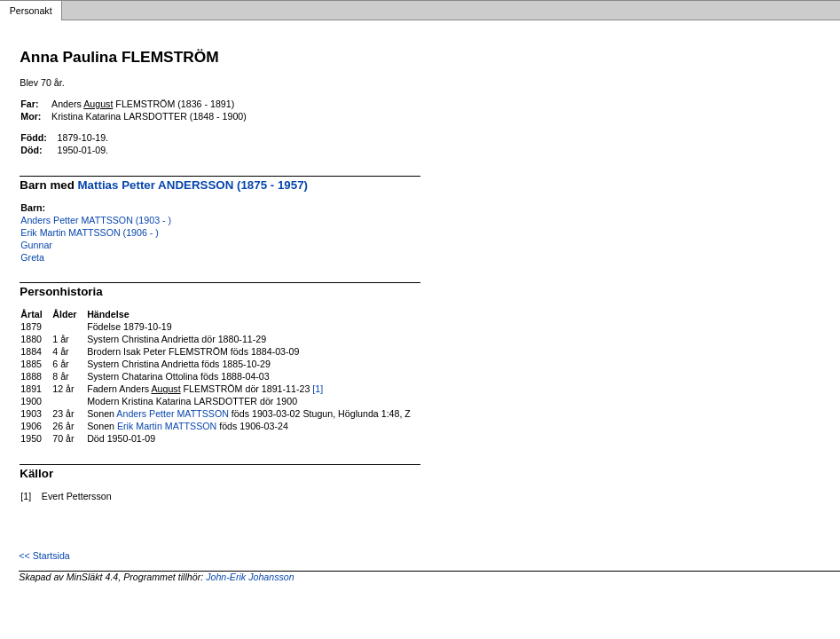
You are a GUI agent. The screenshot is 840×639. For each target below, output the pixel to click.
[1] (318, 389)
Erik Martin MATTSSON (167, 426)
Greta (32, 257)
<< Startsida (44, 556)
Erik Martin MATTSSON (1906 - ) (90, 233)
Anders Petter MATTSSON (173, 414)
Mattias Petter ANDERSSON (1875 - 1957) (193, 185)
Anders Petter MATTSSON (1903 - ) (96, 220)
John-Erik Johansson (250, 577)
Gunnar (36, 245)
